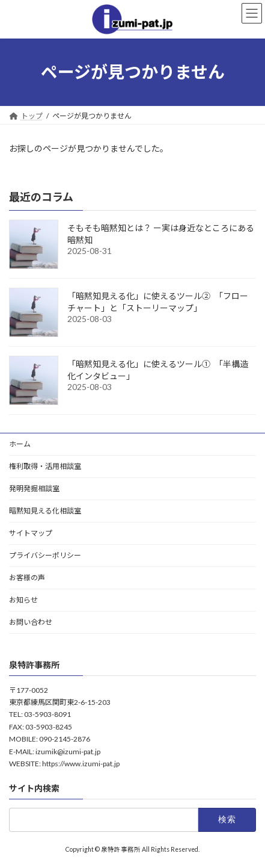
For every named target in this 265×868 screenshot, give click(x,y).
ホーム (20, 444)
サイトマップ (31, 533)
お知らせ (23, 600)
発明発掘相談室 (34, 488)
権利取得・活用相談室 (45, 466)
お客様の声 (27, 578)
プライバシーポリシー (45, 555)
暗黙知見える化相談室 (45, 511)
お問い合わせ (31, 622)
